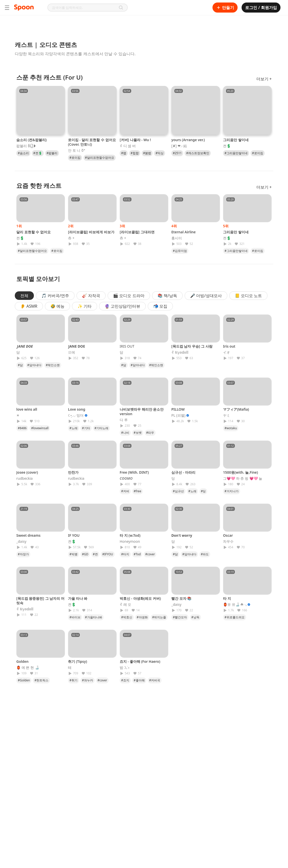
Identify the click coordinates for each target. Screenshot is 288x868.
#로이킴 (75, 158)
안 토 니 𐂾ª (77, 150)
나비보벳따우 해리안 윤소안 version (142, 412)
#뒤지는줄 (159, 617)
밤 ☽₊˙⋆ (125, 668)
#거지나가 (232, 491)
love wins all (27, 409)
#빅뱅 (74, 554)
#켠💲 (38, 153)
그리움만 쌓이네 (236, 140)
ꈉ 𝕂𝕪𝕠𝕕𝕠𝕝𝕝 (180, 352)
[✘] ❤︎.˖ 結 (179, 146)
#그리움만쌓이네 (236, 153)
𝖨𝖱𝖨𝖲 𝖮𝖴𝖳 (127, 346)
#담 (20, 365)
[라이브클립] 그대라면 (137, 232)
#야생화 (142, 617)
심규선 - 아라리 (183, 472)
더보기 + (264, 79)
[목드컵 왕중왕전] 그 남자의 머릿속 (40, 601)
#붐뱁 (147, 153)
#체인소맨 (53, 365)
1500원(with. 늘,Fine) (240, 472)
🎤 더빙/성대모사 (206, 296)
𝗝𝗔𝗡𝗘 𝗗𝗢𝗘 (77, 346)
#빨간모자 (180, 617)
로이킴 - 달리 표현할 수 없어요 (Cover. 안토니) (92, 142)
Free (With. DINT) (134, 472)
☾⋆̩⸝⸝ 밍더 (76, 415)
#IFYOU (108, 554)
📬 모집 (160, 306)
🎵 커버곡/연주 (55, 296)
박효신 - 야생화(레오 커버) (140, 598)
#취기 (74, 680)
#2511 (177, 153)
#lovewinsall (40, 428)
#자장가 (23, 554)
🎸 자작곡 (91, 296)
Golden (22, 661)
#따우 (150, 433)
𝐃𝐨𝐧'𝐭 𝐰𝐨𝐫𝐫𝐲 (182, 535)
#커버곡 (155, 680)
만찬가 (73, 472)
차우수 (228, 541)
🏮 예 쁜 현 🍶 (28, 668)
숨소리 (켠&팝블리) (31, 140)
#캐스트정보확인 (198, 153)
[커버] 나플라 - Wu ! (135, 140)
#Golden (24, 680)
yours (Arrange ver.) (188, 140)
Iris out (229, 346)
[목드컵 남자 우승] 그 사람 (192, 346)
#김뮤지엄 (180, 251)
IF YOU (74, 535)
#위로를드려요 (235, 617)
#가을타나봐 (94, 617)
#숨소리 (23, 153)
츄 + (71, 238)
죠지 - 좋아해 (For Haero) (140, 661)
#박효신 (127, 617)
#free (137, 491)
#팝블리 (52, 153)
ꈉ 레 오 (125, 605)
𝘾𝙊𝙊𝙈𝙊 (126, 478)
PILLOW (178, 409)
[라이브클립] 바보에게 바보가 (91, 232)
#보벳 (138, 433)
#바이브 (75, 617)
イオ (227, 352)
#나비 (125, 433)
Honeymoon (130, 541)
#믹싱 (160, 153)
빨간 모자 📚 (181, 598)
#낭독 (195, 617)
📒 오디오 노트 (248, 296)
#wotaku (231, 428)
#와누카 (88, 680)
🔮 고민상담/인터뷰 (122, 306)
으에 (71, 352)
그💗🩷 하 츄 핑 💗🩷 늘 (243, 478)
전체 (24, 296)
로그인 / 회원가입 (261, 8)
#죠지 (125, 680)
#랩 (124, 153)
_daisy (21, 541)
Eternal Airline (184, 232)
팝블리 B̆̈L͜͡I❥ (26, 146)
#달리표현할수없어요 (100, 158)
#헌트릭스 (41, 680)
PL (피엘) (178, 415)
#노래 (74, 428)
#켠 (95, 554)
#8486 (22, 428)
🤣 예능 (57, 306)
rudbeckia (24, 478)
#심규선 (178, 491)
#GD (85, 554)
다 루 (124, 420)
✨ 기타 (85, 306)
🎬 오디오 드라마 (129, 296)
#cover (150, 554)
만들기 (225, 8)
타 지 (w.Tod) (130, 535)
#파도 (205, 554)
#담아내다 (34, 365)
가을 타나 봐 (78, 598)
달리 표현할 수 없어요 (33, 232)
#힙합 (135, 153)
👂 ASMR (29, 306)
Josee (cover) (27, 472)
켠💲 (227, 146)
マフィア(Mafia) (236, 409)
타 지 (227, 598)
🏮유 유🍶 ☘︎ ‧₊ (235, 605)
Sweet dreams (28, 535)
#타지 (125, 554)
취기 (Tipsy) (78, 661)
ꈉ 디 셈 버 (128, 146)
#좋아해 (139, 680)
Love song (77, 409)
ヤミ (227, 415)
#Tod (137, 554)
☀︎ (18, 415)
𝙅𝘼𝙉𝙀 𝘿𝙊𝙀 (25, 346)
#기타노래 (102, 428)
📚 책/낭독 (167, 296)
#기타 (86, 428)
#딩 (203, 491)
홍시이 (177, 238)
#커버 (125, 491)
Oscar (228, 535)
